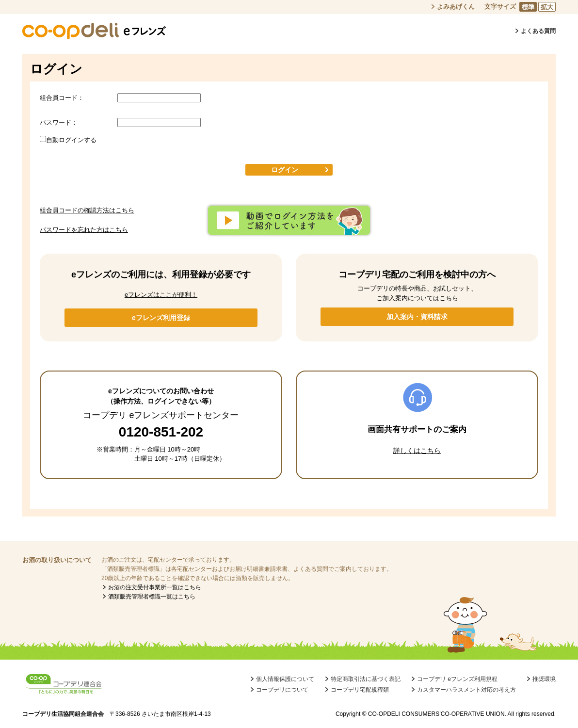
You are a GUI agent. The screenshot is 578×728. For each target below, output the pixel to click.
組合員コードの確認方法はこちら (87, 210)
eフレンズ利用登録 (161, 318)
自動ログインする (71, 140)
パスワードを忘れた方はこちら (84, 230)
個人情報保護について (285, 679)
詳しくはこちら (417, 451)
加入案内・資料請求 (417, 317)
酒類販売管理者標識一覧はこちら (152, 597)
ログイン (285, 170)
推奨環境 (544, 679)
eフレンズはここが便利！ (161, 295)
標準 (528, 7)
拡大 (547, 7)
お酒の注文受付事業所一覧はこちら (155, 587)
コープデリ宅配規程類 (360, 690)
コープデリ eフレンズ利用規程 (457, 679)
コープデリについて (282, 690)
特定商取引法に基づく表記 (366, 679)
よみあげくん (456, 7)
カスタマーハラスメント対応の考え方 (466, 690)
